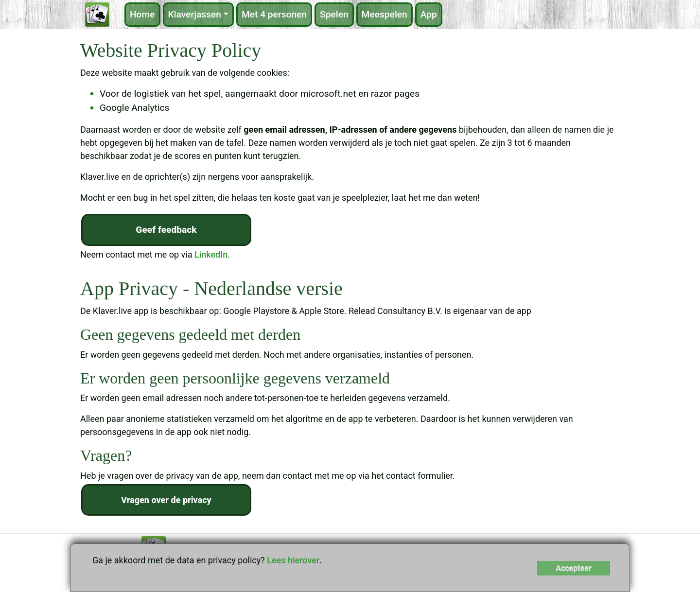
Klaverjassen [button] (195, 14)
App (429, 14)
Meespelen (385, 14)
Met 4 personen (274, 14)
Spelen (334, 14)
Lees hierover (293, 560)
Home (142, 14)
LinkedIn (211, 254)
